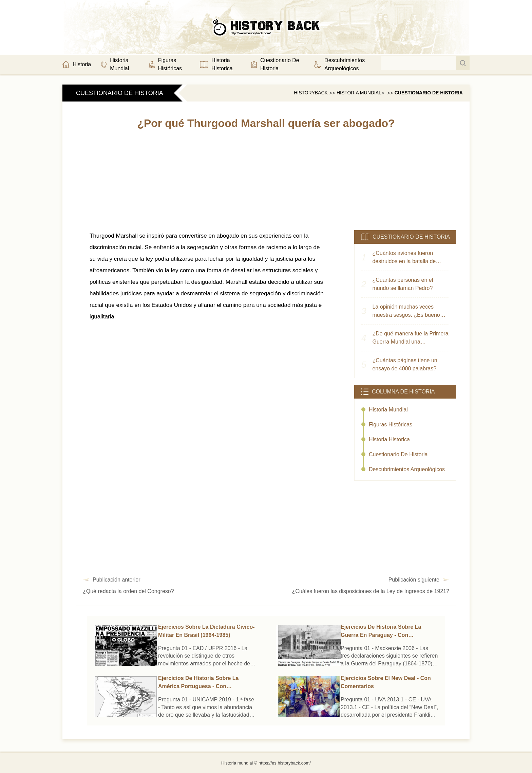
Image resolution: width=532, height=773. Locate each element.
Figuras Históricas (391, 425)
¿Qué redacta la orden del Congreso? (128, 591)
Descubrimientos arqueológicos (407, 469)
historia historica (389, 439)
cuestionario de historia (429, 93)
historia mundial (388, 410)
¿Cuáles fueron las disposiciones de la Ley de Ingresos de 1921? (371, 591)
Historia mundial (359, 93)
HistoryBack (311, 93)
